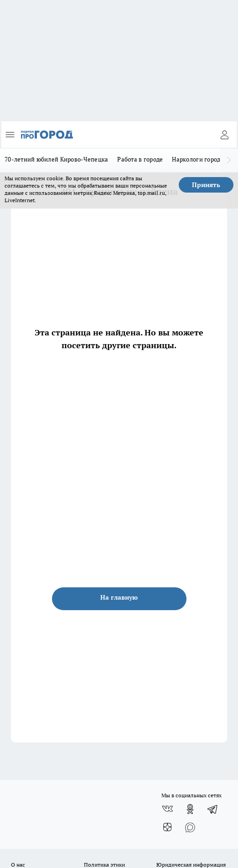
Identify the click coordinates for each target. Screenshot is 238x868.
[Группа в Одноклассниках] (190, 809)
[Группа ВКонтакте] (167, 809)
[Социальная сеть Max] (190, 827)
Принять (206, 185)
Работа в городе (140, 159)
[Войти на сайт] (224, 135)
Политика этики (104, 865)
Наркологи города (198, 159)
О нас (18, 865)
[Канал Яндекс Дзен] (167, 827)
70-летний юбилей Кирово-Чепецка (56, 159)
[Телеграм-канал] (213, 809)
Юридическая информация (191, 865)
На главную (119, 597)
